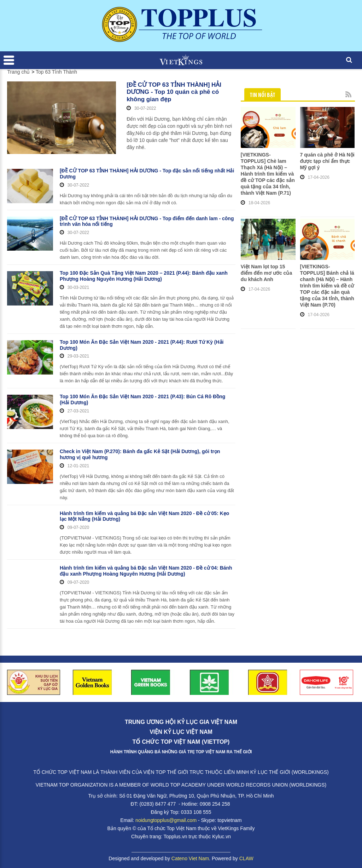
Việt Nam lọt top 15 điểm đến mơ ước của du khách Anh (266, 273)
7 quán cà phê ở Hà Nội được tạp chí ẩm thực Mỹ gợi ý (327, 161)
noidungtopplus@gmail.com (166, 820)
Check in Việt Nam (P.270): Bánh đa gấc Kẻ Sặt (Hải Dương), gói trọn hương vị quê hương (140, 454)
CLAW (246, 858)
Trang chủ (18, 72)
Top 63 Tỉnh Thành (56, 72)
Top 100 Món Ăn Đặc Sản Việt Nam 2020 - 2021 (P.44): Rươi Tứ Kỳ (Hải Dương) (142, 345)
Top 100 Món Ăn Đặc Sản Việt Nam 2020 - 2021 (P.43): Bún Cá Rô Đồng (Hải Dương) (142, 399)
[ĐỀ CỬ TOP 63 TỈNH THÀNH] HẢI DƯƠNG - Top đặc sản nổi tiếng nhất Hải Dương (147, 174)
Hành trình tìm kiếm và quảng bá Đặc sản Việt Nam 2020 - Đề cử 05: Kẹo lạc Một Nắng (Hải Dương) (144, 516)
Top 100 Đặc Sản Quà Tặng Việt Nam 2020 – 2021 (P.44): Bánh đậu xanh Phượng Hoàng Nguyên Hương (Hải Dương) (144, 276)
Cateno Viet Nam (190, 858)
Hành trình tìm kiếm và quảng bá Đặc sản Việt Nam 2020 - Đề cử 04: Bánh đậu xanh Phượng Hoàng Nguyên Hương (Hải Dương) (146, 571)
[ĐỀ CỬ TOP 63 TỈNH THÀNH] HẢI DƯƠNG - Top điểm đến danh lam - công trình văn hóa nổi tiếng (147, 221)
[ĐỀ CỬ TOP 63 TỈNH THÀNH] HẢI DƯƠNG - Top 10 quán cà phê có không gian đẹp (174, 92)
